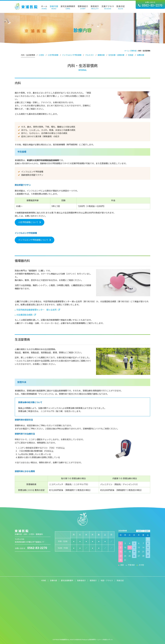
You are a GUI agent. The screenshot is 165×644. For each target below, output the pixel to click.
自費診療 (141, 55)
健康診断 (101, 55)
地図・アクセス (107, 581)
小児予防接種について (28, 222)
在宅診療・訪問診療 (116, 55)
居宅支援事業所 (68, 8)
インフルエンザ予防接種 (72, 55)
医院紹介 (95, 8)
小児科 (41, 55)
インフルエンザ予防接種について (33, 240)
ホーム (44, 8)
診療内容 (54, 8)
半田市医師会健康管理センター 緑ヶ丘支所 (38, 310)
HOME (44, 581)
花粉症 (131, 55)
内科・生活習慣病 (28, 55)
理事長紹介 (83, 8)
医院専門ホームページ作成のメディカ (102, 640)
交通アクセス (108, 8)
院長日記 (121, 8)
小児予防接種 (53, 55)
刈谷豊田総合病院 (26, 315)
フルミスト (90, 55)
